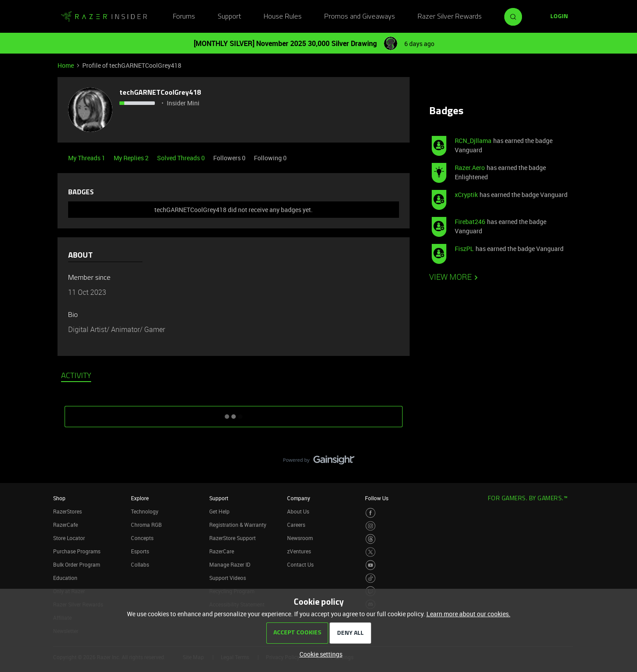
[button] (559, 17)
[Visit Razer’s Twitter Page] (370, 552)
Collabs (140, 564)
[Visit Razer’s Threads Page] (370, 539)
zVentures (299, 551)
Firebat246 (470, 222)
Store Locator (69, 538)
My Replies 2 (132, 158)
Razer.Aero (470, 168)
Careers (296, 525)
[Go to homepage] (104, 17)
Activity (76, 376)
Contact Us (300, 564)
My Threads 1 (87, 158)
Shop (59, 498)
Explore (140, 498)
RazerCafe (65, 525)
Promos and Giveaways (360, 17)
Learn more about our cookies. (468, 614)
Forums (184, 17)
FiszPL (464, 249)
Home (66, 65)
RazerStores (67, 511)
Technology (145, 511)
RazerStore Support (232, 538)
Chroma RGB (146, 525)
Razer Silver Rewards (450, 17)
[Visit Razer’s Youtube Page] (370, 565)
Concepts (142, 538)
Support (229, 17)
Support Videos (228, 578)
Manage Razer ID (230, 564)
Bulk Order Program (77, 564)
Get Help (219, 511)
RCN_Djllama (473, 141)
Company (299, 498)
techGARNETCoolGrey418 (160, 93)
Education (65, 578)
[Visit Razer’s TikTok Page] (370, 578)
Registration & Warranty (238, 525)
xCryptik (466, 195)
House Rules (283, 17)
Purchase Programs (77, 551)
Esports (140, 551)
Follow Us (377, 498)
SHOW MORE (234, 413)
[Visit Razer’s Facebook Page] (370, 513)
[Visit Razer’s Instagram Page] (370, 526)
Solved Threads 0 (182, 158)
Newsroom (300, 538)
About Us (298, 511)
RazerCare (222, 551)
